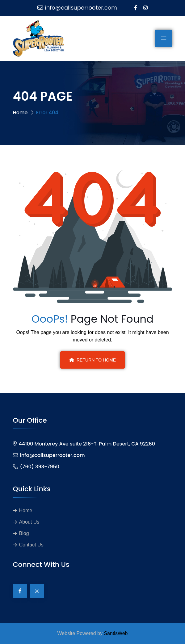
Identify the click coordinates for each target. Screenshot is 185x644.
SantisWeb (116, 633)
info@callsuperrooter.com (81, 8)
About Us (29, 522)
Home (20, 113)
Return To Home (92, 360)
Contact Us (31, 545)
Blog (24, 533)
